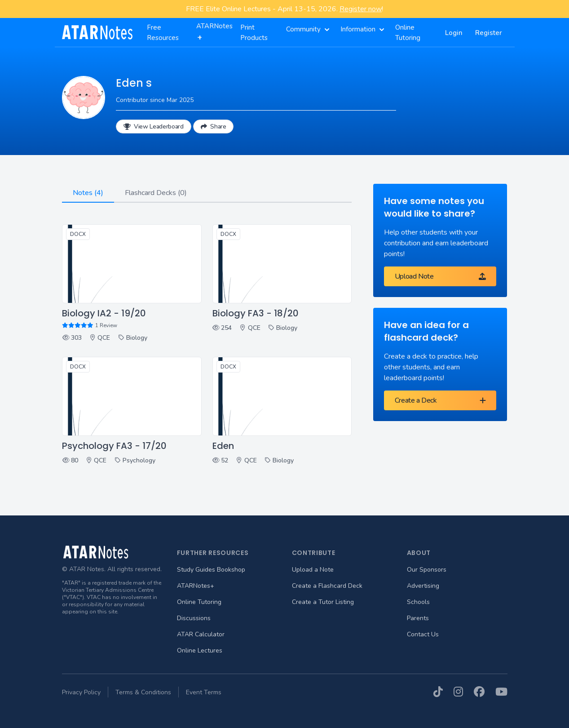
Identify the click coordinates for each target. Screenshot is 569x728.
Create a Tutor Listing (323, 602)
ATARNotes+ (196, 586)
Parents (418, 618)
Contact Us (423, 634)
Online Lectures (200, 650)
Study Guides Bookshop (211, 570)
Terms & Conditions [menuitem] (143, 692)
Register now (361, 9)
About (419, 553)
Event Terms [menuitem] (204, 692)
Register (489, 33)
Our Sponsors (427, 570)
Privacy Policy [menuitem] (81, 692)
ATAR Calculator (201, 634)
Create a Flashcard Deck (327, 586)
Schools (418, 602)
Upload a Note (313, 570)
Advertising (423, 586)
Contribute (314, 553)
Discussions (194, 618)
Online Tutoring (199, 602)
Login (454, 33)
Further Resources (213, 553)
